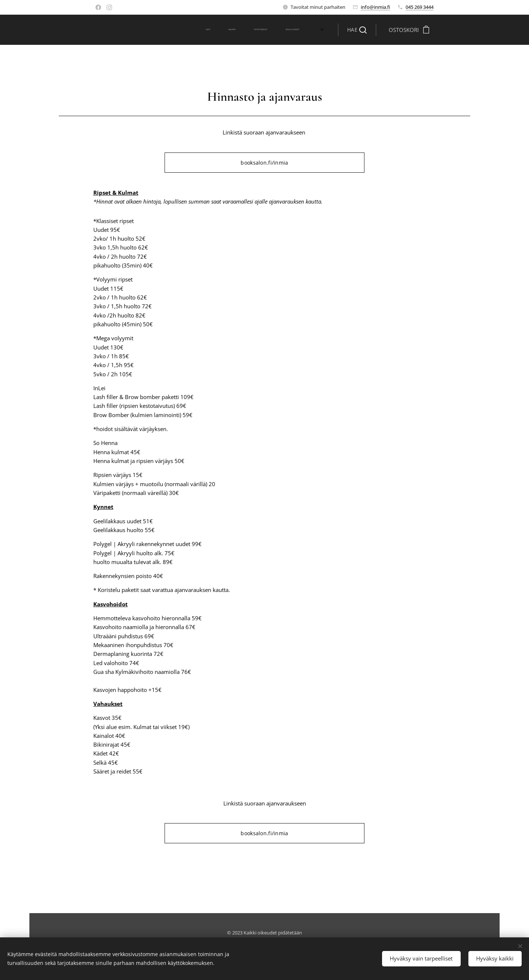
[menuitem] (215, 30)
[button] (357, 30)
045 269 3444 (420, 7)
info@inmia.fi (375, 7)
